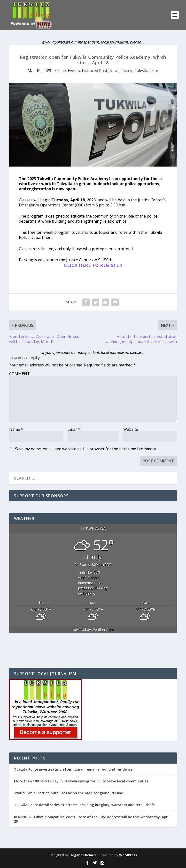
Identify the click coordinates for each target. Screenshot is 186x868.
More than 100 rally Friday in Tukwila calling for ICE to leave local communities (81, 781)
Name (16, 429)
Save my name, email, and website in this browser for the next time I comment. (86, 449)
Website (131, 429)
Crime (61, 71)
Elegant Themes (83, 855)
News (114, 71)
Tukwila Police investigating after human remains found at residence (73, 769)
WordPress (128, 855)
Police (127, 71)
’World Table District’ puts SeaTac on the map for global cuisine (69, 793)
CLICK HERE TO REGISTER (93, 265)
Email (74, 429)
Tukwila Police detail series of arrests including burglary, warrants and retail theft (84, 805)
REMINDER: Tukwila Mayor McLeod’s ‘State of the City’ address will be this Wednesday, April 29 (92, 819)
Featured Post (95, 71)
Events (74, 71)
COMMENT (19, 374)
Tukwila (141, 71)
